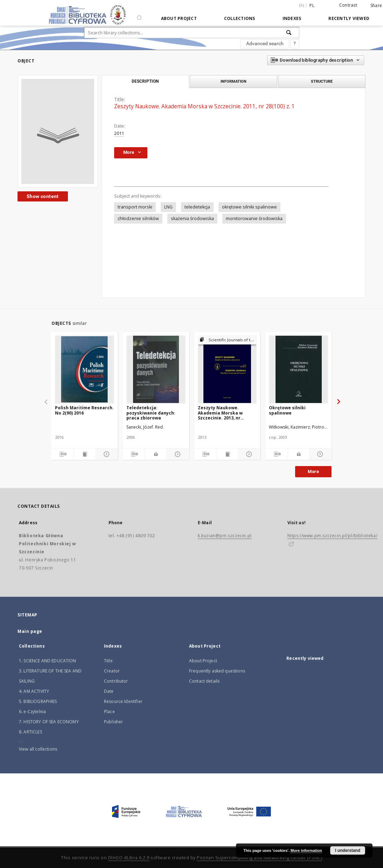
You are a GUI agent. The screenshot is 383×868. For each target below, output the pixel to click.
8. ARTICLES (30, 732)
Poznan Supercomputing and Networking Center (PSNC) (259, 858)
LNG (168, 207)
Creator (112, 671)
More (313, 471)
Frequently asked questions (217, 671)
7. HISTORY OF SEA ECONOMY (49, 722)
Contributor (116, 681)
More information (306, 850)
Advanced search (265, 43)
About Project (179, 18)
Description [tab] (145, 81)
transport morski (135, 207)
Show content (43, 196)
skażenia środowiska (192, 218)
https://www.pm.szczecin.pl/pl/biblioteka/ (333, 536)
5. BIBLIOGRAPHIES (38, 701)
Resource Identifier (123, 701)
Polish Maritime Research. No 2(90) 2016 (84, 410)
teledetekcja (197, 207)
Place (109, 712)
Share (376, 6)
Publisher (113, 722)
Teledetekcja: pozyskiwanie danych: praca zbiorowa (151, 413)
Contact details (204, 681)
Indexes (292, 18)
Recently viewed (349, 18)
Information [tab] (234, 81)
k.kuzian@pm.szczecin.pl (225, 536)
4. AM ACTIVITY (34, 691)
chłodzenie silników (138, 218)
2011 (119, 133)
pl (312, 5)
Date (109, 691)
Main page (30, 631)
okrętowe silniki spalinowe (249, 207)
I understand (348, 850)
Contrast (348, 5)
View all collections (38, 749)
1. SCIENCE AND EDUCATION (48, 661)
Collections (240, 18)
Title (108, 661)
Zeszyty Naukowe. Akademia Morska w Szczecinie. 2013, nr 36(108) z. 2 (220, 413)
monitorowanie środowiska (254, 218)
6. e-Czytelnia (32, 712)
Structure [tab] (322, 81)
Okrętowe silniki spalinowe (287, 410)
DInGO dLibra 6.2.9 (129, 858)
